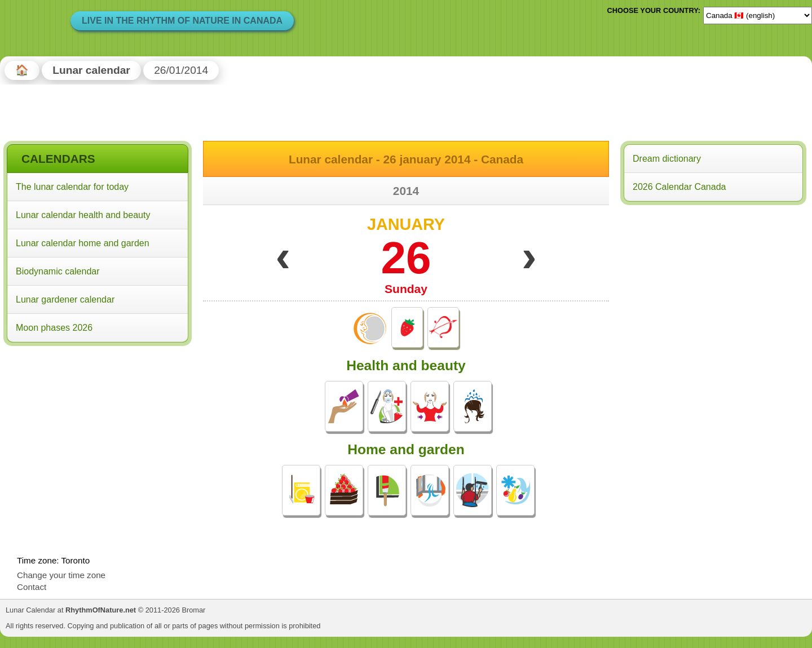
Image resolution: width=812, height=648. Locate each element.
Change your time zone (61, 575)
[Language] (758, 15)
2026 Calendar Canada (679, 187)
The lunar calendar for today (72, 187)
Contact (32, 587)
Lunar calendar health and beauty (83, 215)
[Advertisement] (98, 422)
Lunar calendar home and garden (83, 243)
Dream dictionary (667, 159)
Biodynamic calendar (58, 271)
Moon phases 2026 (54, 328)
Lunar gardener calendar (65, 299)
